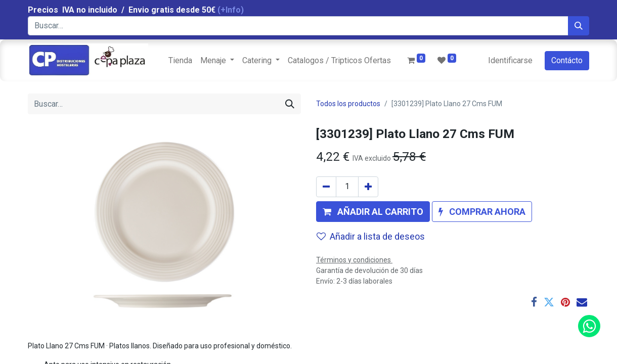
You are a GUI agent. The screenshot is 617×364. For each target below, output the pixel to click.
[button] (373, 212)
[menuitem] (180, 61)
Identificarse (510, 60)
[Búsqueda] (579, 26)
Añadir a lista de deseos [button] (371, 236)
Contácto (567, 60)
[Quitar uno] (326, 187)
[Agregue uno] (368, 187)
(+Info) (231, 10)
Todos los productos (348, 104)
